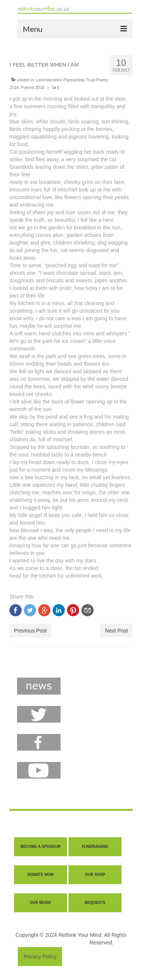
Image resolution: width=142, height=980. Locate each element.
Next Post (116, 631)
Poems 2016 (33, 87)
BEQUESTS (95, 903)
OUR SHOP (95, 875)
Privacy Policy (40, 957)
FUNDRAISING (95, 847)
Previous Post (30, 631)
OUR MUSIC (40, 903)
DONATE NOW (41, 875)
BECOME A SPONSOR (41, 847)
